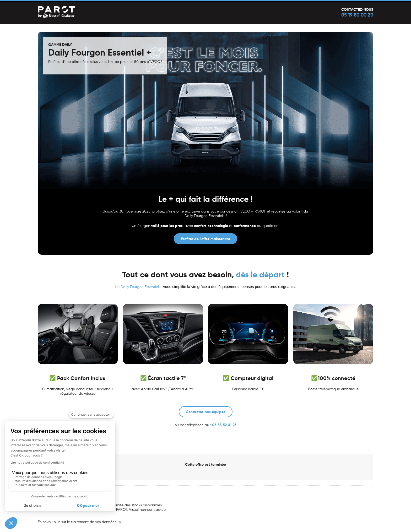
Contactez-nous (357, 9)
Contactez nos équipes (206, 412)
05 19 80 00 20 (357, 15)
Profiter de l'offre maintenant (206, 239)
